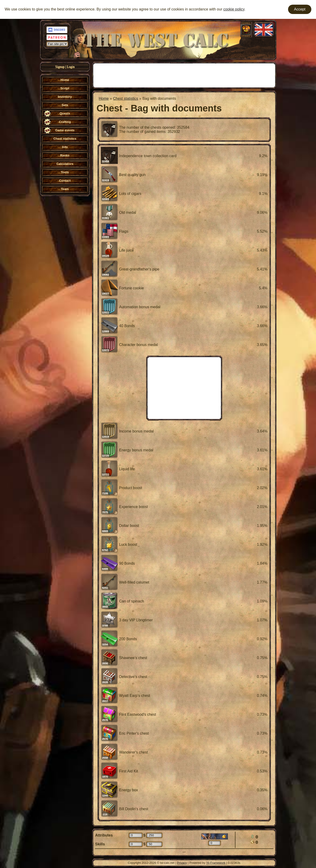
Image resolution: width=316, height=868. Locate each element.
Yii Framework (216, 863)
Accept (300, 9)
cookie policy (234, 9)
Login (71, 67)
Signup (60, 67)
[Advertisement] (184, 75)
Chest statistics (126, 99)
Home (104, 99)
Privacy (182, 863)
